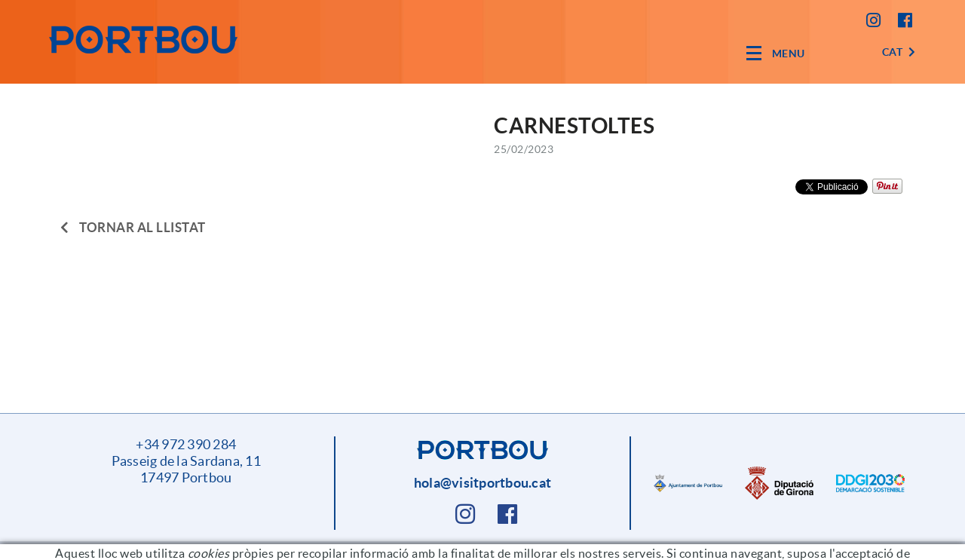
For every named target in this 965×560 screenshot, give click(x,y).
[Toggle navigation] (776, 53)
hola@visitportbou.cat (482, 483)
